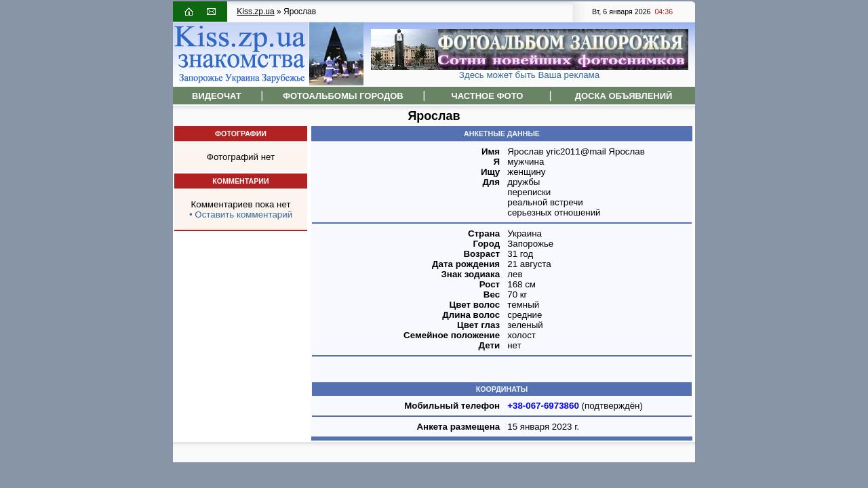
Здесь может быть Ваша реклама (529, 75)
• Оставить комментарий (241, 215)
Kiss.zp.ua (255, 12)
